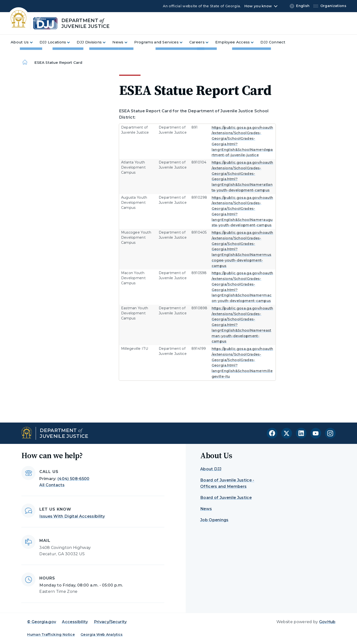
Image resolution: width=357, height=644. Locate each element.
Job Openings (214, 520)
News (206, 509)
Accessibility (75, 622)
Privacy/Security (110, 622)
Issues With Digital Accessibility (72, 516)
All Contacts (52, 485)
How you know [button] (258, 6)
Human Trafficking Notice (51, 635)
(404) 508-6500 (73, 479)
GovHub (327, 622)
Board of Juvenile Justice (226, 498)
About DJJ (211, 469)
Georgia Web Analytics (102, 635)
